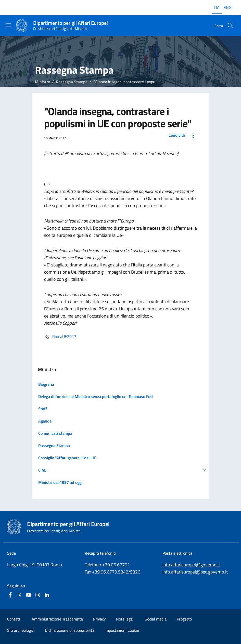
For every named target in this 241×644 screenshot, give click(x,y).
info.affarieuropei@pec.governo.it (195, 572)
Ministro (42, 82)
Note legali (125, 619)
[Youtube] (29, 595)
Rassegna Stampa (72, 82)
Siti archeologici (21, 630)
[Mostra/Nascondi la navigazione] (8, 25)
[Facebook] (10, 595)
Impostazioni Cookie (122, 630)
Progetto (184, 619)
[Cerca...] (230, 26)
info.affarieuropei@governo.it (191, 565)
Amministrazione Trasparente (57, 619)
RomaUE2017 (60, 337)
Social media (156, 619)
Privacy (99, 619)
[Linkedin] (47, 595)
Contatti (14, 619)
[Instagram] (38, 595)
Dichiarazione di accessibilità (70, 630)
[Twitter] (19, 595)
